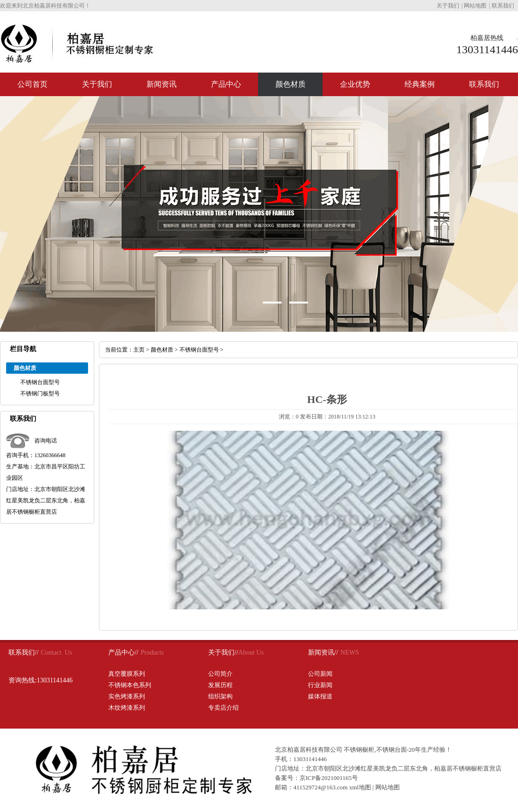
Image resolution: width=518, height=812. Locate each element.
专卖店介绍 (223, 708)
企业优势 (355, 84)
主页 (139, 350)
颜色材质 (291, 84)
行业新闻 (320, 685)
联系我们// (24, 652)
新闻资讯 (162, 84)
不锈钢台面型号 (40, 382)
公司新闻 (320, 674)
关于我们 (448, 6)
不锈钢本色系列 (130, 685)
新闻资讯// (323, 652)
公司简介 (220, 674)
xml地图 (360, 787)
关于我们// (223, 652)
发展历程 (220, 685)
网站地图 (475, 6)
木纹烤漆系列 (127, 708)
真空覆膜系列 (127, 674)
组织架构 (220, 696)
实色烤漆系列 (127, 696)
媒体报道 (320, 696)
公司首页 (32, 84)
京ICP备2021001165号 (329, 778)
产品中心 (226, 84)
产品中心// (123, 652)
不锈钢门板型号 (40, 394)
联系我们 (503, 6)
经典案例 (420, 84)
